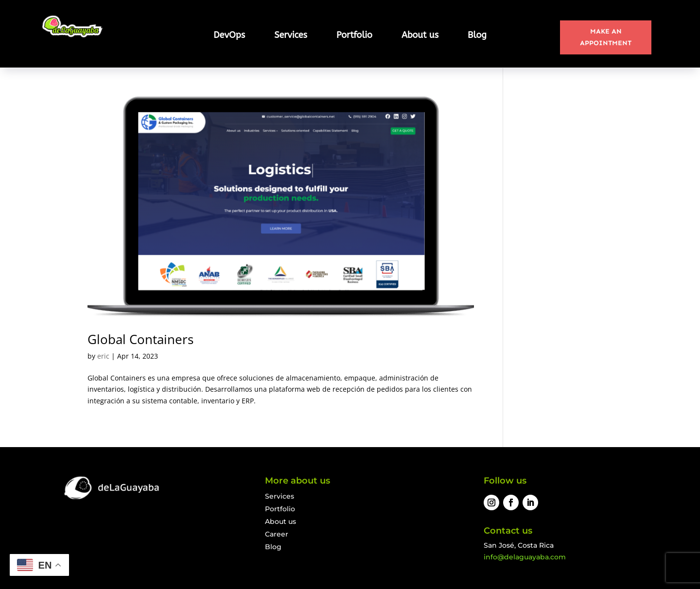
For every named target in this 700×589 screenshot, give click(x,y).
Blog (477, 36)
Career (277, 534)
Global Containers (140, 339)
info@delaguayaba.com (525, 557)
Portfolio (354, 36)
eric (103, 356)
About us (420, 36)
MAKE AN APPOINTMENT (606, 37)
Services (291, 36)
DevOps (229, 36)
